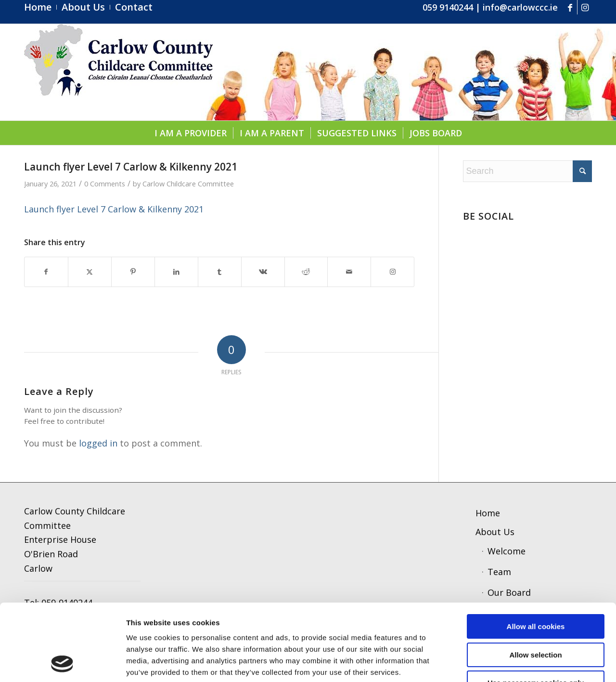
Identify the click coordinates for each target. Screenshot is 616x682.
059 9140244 (448, 7)
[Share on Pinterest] (133, 272)
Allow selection (535, 583)
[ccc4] (118, 72)
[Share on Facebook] (46, 272)
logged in (98, 443)
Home (488, 513)
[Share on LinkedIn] (176, 272)
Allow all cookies (536, 555)
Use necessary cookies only (536, 611)
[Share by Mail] (349, 272)
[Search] (527, 171)
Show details (503, 663)
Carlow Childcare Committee (188, 184)
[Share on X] (90, 272)
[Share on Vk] (263, 272)
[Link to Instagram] (585, 7)
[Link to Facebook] (570, 7)
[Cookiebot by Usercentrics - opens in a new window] (62, 663)
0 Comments (105, 184)
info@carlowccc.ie (520, 7)
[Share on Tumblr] (220, 272)
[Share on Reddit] (306, 272)
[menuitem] (40, 7)
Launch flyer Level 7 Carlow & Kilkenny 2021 (114, 209)
